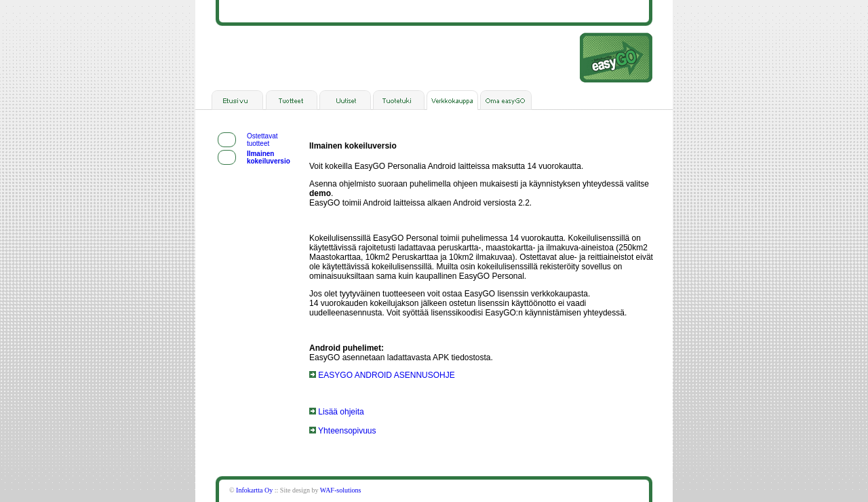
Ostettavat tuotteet (262, 140)
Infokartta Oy (254, 490)
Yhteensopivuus (343, 431)
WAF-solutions (341, 490)
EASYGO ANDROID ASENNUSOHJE (382, 375)
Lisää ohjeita (337, 412)
